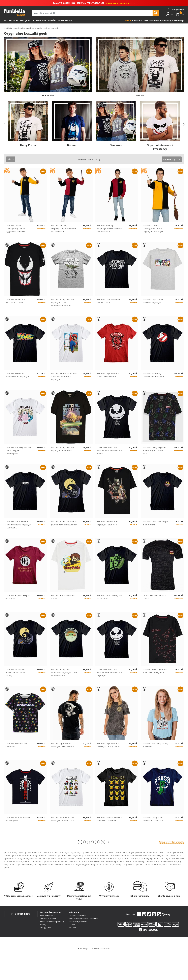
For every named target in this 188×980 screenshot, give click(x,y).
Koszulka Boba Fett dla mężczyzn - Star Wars (108, 523)
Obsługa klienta (21, 914)
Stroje (24, 20)
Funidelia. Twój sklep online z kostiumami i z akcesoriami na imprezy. (14, 13)
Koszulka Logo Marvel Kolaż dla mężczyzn (153, 301)
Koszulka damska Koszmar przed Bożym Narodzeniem (64, 523)
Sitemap (72, 927)
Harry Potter (28, 145)
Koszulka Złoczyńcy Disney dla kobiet (155, 745)
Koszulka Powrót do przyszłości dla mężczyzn (17, 375)
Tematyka (10, 20)
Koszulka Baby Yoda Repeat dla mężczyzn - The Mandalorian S (64, 673)
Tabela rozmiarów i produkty (52, 922)
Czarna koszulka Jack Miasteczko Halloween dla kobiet (109, 451)
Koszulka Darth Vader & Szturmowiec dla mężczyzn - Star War (18, 525)
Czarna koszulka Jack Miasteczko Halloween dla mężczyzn (109, 673)
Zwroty (43, 924)
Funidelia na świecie (77, 916)
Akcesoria (38, 20)
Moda (39, 28)
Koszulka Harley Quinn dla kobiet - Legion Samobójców (18, 451)
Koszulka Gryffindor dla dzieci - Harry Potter (108, 375)
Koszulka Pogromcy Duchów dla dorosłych (153, 375)
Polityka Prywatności (78, 922)
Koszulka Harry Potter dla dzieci (63, 597)
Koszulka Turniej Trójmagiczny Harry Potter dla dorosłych (109, 229)
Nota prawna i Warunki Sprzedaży (83, 919)
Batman (72, 145)
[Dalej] (109, 842)
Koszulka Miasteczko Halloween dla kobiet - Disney (16, 673)
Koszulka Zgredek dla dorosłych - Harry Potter (62, 745)
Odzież (47, 28)
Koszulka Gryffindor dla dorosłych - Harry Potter (108, 745)
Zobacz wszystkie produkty (171, 842)
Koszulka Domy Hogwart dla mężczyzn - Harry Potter (154, 451)
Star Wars (116, 145)
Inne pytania (45, 927)
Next (184, 124)
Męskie (140, 95)
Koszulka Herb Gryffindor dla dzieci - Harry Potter (155, 671)
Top (127, 20)
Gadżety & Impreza (59, 20)
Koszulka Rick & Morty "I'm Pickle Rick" (110, 597)
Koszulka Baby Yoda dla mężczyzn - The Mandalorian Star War (63, 303)
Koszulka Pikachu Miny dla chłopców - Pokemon (110, 819)
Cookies (72, 924)
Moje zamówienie (48, 916)
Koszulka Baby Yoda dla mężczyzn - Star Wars (62, 449)
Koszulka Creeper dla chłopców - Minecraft (153, 819)
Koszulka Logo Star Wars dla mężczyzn (109, 301)
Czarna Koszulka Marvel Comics (154, 597)
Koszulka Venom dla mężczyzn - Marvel (15, 301)
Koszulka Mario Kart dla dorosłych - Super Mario (63, 819)
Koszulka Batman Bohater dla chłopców (18, 819)
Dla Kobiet (48, 95)
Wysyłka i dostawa (48, 919)
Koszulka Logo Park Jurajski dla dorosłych (156, 523)
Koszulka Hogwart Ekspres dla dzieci (18, 597)
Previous (4, 124)
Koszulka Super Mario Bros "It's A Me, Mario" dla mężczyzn (64, 377)
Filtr (10, 159)
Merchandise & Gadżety (24, 28)
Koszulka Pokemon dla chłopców (16, 745)
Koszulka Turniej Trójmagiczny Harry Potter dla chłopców (64, 229)
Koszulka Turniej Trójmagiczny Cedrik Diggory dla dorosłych (154, 229)
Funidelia (8, 28)
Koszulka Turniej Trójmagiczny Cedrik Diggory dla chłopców (17, 229)
